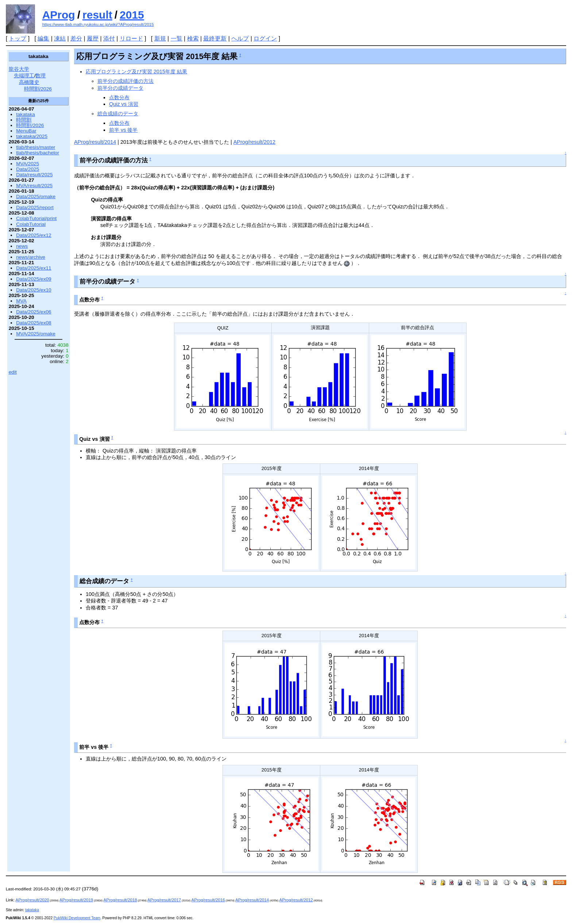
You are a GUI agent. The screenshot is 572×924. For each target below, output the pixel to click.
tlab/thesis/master (36, 147)
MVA (21, 301)
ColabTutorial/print (36, 218)
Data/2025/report (35, 207)
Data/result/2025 (34, 175)
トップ (18, 38)
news (22, 246)
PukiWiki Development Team (77, 918)
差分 (76, 38)
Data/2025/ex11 (34, 268)
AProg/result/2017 (164, 900)
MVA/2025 (28, 164)
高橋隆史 (29, 82)
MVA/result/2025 (34, 186)
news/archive (31, 257)
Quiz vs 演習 (124, 104)
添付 (109, 38)
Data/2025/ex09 (34, 279)
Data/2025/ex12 (34, 235)
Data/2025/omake (36, 197)
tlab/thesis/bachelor (38, 153)
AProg (59, 15)
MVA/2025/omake (36, 334)
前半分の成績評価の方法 (125, 81)
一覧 (177, 38)
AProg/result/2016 (208, 900)
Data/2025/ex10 (34, 290)
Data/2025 (28, 169)
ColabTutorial (31, 224)
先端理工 (24, 76)
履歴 (93, 38)
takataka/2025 (32, 136)
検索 (193, 38)
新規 (160, 38)
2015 (132, 15)
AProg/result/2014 (95, 142)
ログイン (265, 38)
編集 (43, 38)
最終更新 (215, 38)
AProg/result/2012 (254, 142)
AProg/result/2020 (32, 900)
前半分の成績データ (120, 88)
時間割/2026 (38, 89)
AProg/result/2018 (120, 900)
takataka (26, 114)
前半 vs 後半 (123, 130)
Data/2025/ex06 (34, 312)
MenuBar (26, 131)
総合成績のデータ (118, 113)
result (97, 15)
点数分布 (119, 97)
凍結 (60, 38)
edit (13, 372)
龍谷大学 (19, 69)
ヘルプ (240, 38)
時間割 (24, 120)
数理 (40, 76)
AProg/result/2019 (76, 900)
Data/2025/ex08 (34, 323)
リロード (131, 38)
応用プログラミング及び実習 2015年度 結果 (136, 72)
